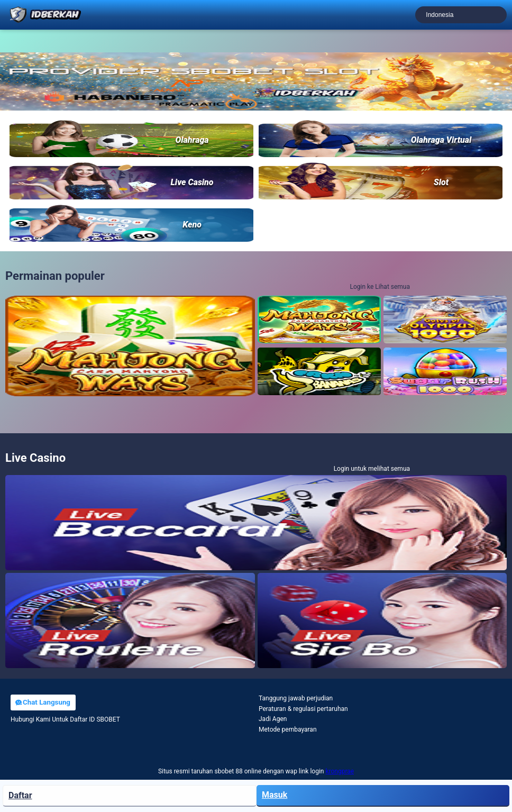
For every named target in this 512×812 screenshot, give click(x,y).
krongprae (340, 771)
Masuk (275, 795)
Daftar (20, 795)
